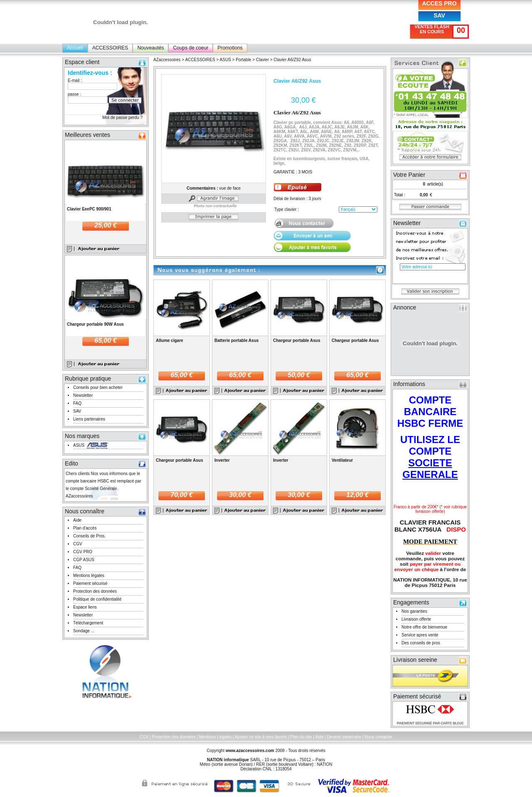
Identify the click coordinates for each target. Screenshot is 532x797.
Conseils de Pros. (89, 536)
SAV (439, 15)
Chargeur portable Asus (297, 340)
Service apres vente (420, 635)
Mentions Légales (215, 737)
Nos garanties (414, 611)
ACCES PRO (439, 3)
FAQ (77, 403)
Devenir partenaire (344, 737)
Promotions (230, 48)
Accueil (75, 48)
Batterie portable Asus (236, 340)
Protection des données (95, 591)
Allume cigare (170, 340)
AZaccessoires (167, 60)
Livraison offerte (416, 619)
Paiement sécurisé (90, 583)
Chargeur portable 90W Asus (95, 324)
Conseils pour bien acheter (98, 387)
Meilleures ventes (87, 135)
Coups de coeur (191, 48)
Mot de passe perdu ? (122, 118)
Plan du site (301, 737)
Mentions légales (89, 575)
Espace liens (85, 607)
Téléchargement (88, 623)
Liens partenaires (89, 419)
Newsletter (83, 395)
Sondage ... (84, 631)
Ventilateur (342, 460)
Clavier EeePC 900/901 (89, 209)
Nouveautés (150, 48)
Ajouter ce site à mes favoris (261, 737)
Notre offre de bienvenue (424, 627)
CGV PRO (83, 552)
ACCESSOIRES (110, 48)
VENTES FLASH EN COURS (432, 29)
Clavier (263, 60)
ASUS (79, 445)
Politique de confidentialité (97, 599)
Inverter (222, 460)
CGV (78, 544)
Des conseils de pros (421, 643)
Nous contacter (378, 737)
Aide (77, 520)
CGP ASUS (84, 560)
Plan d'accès (85, 528)
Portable (243, 60)
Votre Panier (409, 175)
